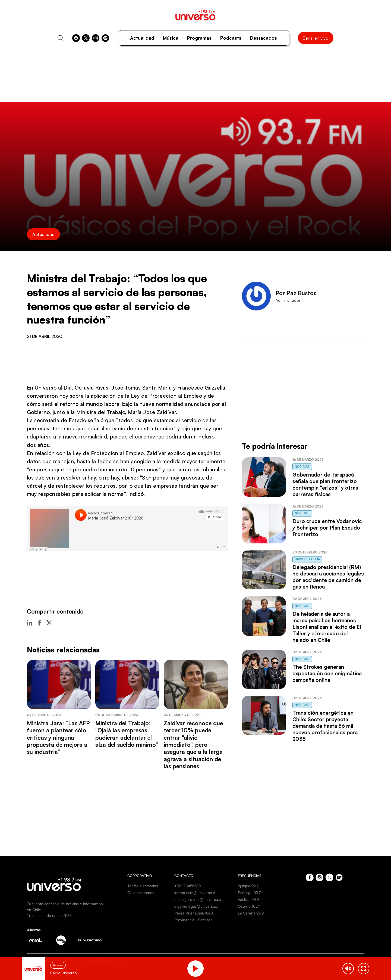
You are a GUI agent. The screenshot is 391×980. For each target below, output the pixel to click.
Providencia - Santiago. (194, 920)
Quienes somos (141, 893)
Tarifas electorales (143, 886)
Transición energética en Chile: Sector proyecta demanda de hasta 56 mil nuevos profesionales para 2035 (325, 726)
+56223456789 (187, 886)
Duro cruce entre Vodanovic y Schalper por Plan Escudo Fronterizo (327, 528)
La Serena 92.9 (251, 913)
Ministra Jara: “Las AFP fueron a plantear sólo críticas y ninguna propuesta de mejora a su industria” (58, 738)
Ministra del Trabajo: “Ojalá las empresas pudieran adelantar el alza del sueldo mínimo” (127, 734)
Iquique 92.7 (248, 886)
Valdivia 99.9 (248, 899)
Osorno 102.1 (249, 906)
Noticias (302, 467)
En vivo (58, 965)
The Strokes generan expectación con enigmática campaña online (327, 673)
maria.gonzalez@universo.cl (198, 899)
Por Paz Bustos (296, 293)
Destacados (264, 38)
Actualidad (142, 38)
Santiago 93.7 (249, 893)
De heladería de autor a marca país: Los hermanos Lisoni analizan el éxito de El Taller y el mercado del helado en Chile (327, 627)
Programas (199, 38)
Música (171, 38)
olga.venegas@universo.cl (196, 906)
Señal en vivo (316, 38)
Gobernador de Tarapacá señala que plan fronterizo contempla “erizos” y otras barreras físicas (325, 484)
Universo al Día (307, 559)
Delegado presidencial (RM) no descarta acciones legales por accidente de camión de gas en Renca (328, 577)
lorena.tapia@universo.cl (195, 893)
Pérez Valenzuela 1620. (194, 913)
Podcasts (231, 38)
